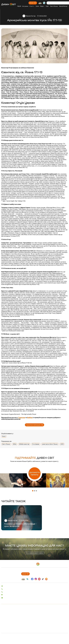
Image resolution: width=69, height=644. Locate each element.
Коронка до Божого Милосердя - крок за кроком (20, 525)
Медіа (42, 6)
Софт (47, 6)
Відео (3, 620)
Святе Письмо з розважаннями (20, 615)
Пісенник (14, 611)
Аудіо (3, 618)
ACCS (62, 444)
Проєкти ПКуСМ (6, 630)
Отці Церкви (36, 444)
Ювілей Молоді (64, 6)
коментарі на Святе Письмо (50, 444)
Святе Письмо (54, 6)
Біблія (15, 444)
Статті (32, 6)
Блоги (37, 6)
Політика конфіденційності (35, 636)
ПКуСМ (19, 6)
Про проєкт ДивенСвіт (8, 628)
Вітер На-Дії (15, 618)
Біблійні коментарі (24, 444)
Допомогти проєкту (34, 473)
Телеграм (22, 418)
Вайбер (30, 418)
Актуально (25, 6)
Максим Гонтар (31, 16)
